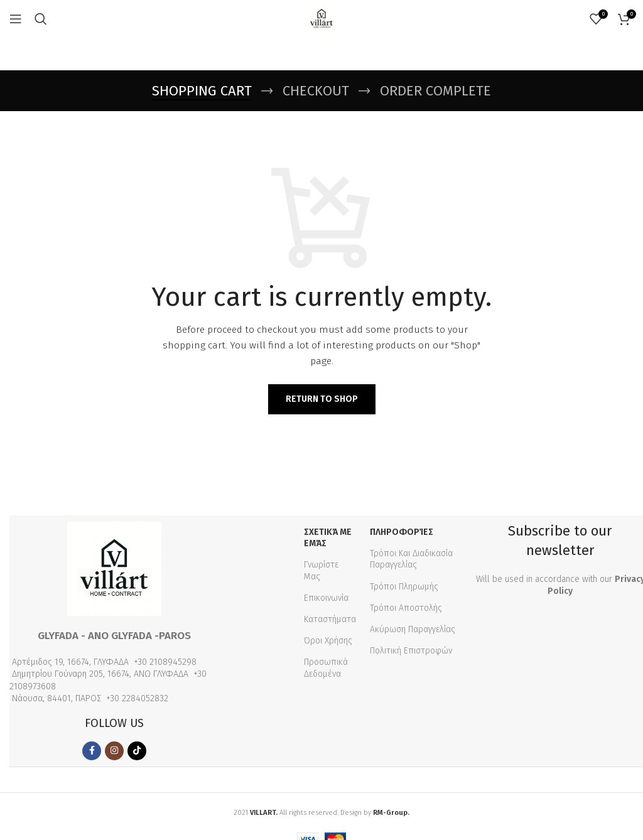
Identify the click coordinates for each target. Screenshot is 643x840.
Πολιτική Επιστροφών (411, 651)
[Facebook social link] (92, 751)
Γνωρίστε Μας (321, 570)
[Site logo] (321, 19)
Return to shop (322, 399)
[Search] (41, 19)
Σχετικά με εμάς (328, 538)
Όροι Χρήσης (328, 641)
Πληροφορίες (402, 532)
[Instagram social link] (114, 751)
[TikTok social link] (137, 751)
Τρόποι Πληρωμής (404, 587)
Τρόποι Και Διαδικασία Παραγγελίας (411, 559)
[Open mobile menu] (16, 19)
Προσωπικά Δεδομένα (326, 668)
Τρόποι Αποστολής (406, 608)
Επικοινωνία (326, 598)
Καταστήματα (330, 619)
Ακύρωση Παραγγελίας (413, 629)
